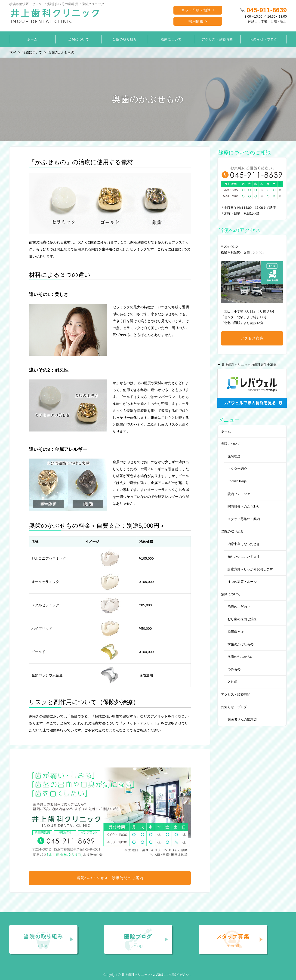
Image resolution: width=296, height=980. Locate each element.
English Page (237, 481)
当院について (231, 444)
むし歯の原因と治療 (242, 619)
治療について (231, 594)
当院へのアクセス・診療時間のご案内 (110, 878)
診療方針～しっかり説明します (250, 569)
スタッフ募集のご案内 (244, 519)
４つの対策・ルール (242, 582)
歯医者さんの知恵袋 (242, 719)
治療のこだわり (239, 607)
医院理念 (234, 456)
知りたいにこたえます (244, 557)
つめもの (234, 669)
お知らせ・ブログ (234, 707)
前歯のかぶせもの (240, 644)
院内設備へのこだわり (244, 506)
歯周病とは (236, 632)
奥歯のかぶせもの (240, 657)
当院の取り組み (232, 531)
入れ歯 (232, 682)
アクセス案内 (252, 338)
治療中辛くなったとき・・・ (249, 544)
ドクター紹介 (237, 469)
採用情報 (196, 21)
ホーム (226, 431)
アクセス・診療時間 (236, 694)
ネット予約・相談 (196, 10)
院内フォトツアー (240, 494)
